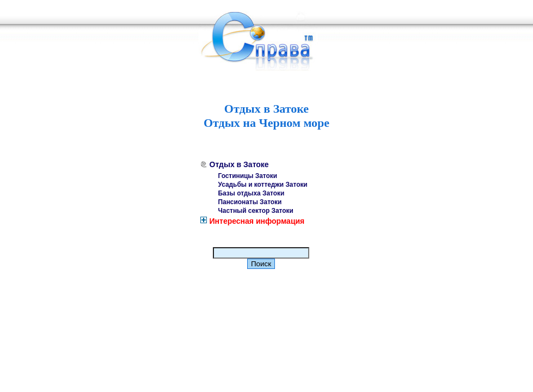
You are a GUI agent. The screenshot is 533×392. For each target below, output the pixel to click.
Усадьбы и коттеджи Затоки (263, 185)
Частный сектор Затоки (256, 211)
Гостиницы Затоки (248, 176)
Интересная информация (257, 221)
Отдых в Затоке (239, 164)
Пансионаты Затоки (250, 202)
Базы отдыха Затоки (252, 193)
